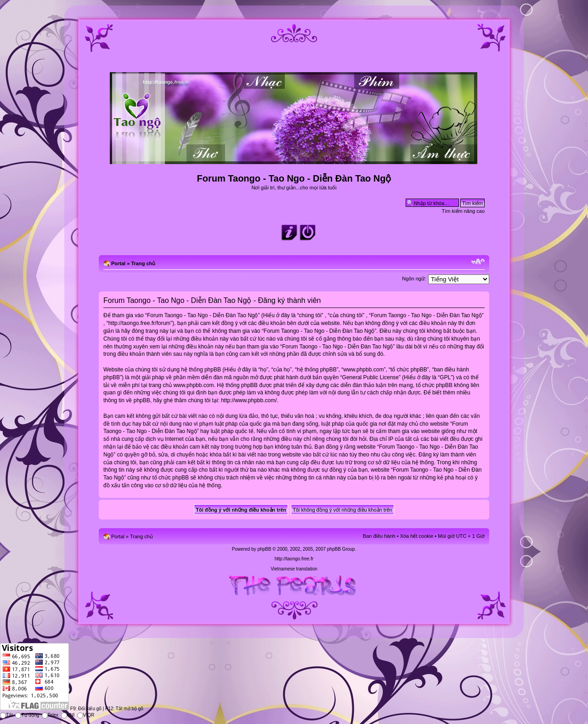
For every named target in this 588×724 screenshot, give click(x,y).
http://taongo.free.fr (294, 559)
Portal (118, 263)
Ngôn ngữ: (414, 279)
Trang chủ (143, 263)
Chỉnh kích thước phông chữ (478, 262)
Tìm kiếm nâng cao (463, 211)
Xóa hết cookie (417, 536)
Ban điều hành (379, 536)
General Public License (370, 377)
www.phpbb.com (193, 385)
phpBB (264, 549)
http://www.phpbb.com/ (249, 400)
